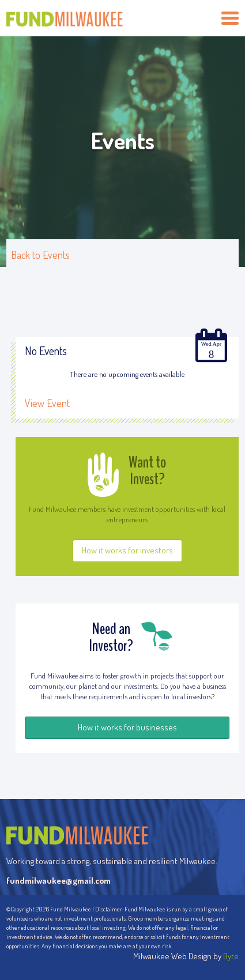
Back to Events (40, 255)
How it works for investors (127, 550)
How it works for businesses (127, 727)
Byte (231, 956)
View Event (47, 403)
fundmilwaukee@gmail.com (59, 881)
